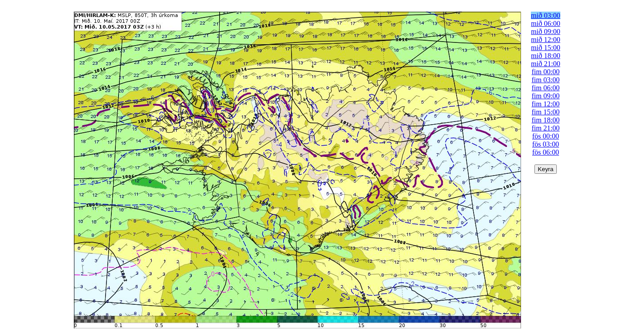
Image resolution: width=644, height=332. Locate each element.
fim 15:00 (546, 112)
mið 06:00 (545, 23)
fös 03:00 (546, 144)
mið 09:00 (545, 32)
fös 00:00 (546, 136)
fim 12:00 (546, 104)
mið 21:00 (545, 64)
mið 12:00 (545, 40)
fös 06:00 (546, 152)
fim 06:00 (546, 88)
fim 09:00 (546, 96)
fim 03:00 (546, 80)
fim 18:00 (546, 120)
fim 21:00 (546, 128)
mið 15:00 (545, 48)
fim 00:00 (546, 72)
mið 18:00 (545, 56)
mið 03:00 (545, 15)
